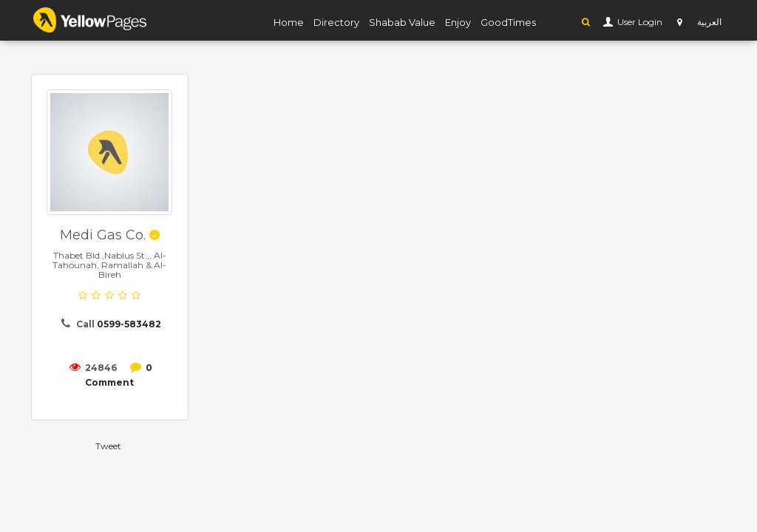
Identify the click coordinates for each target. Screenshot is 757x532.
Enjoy (458, 22)
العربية (709, 22)
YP (90, 20)
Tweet (108, 446)
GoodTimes (508, 22)
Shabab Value (402, 22)
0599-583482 (129, 324)
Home (289, 22)
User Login (639, 22)
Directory (336, 22)
